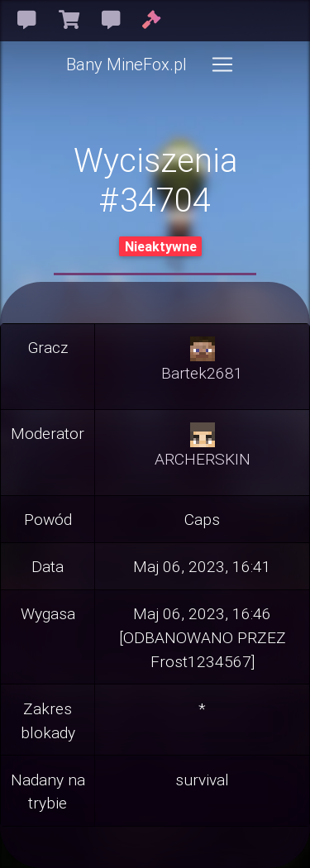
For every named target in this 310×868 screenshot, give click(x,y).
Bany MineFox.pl (126, 64)
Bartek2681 (202, 373)
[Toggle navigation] (222, 64)
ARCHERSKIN (203, 459)
